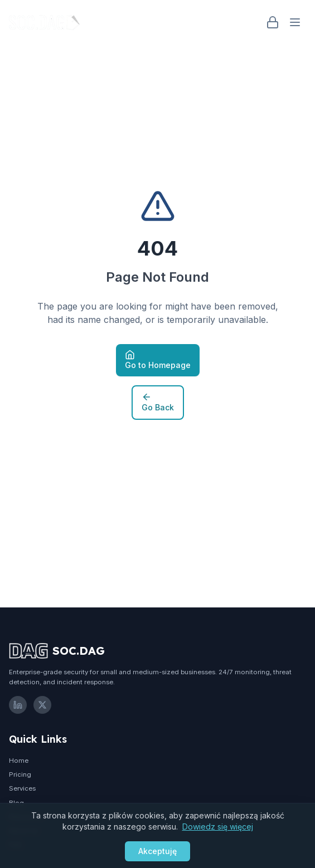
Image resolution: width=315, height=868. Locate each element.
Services (22, 788)
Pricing (20, 774)
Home (19, 761)
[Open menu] (295, 22)
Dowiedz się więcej (218, 827)
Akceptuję (157, 851)
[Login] (273, 22)
